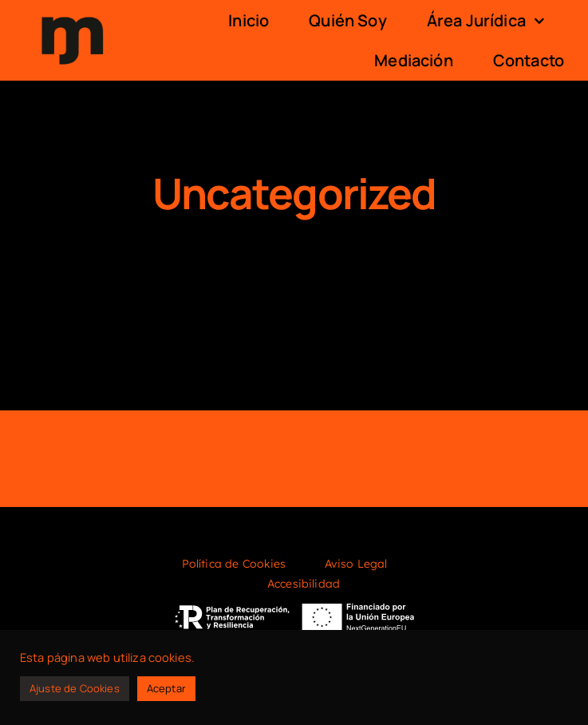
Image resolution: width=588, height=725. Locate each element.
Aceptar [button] (166, 688)
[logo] (72, 15)
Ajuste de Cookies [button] (75, 688)
